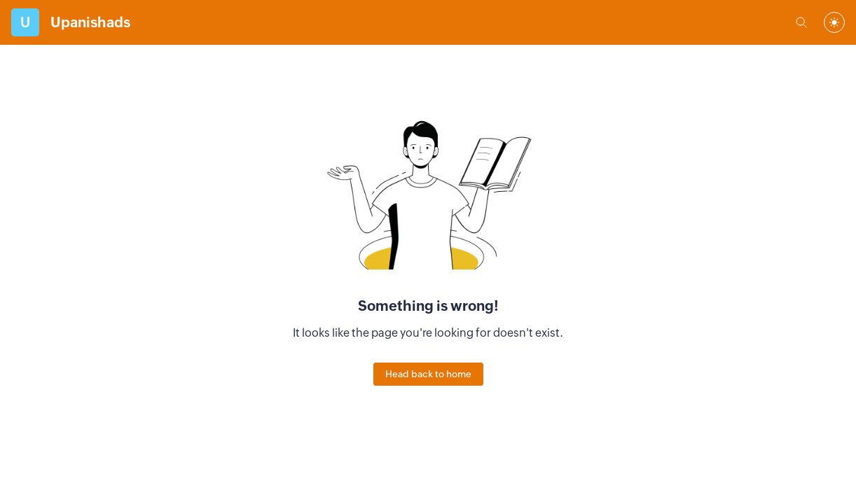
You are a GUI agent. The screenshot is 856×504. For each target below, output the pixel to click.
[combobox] (834, 22)
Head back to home (428, 374)
